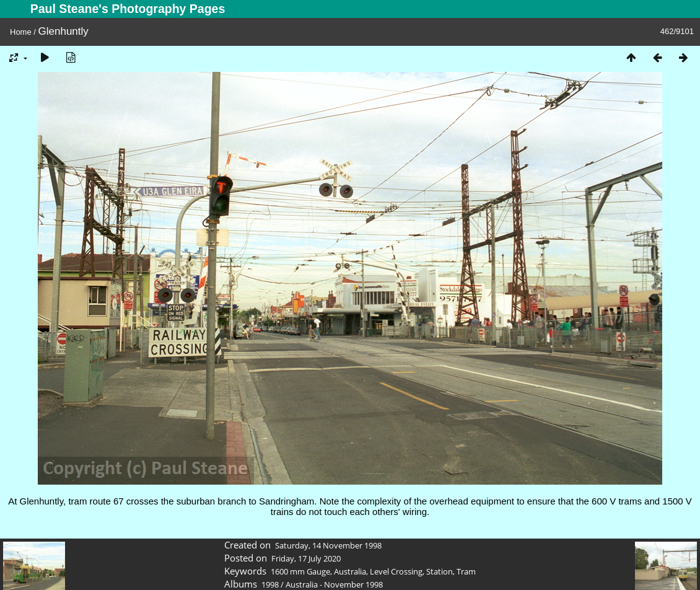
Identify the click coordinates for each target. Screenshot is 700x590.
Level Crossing (396, 571)
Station (440, 571)
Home (21, 32)
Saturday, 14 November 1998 (328, 545)
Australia (350, 571)
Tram (466, 571)
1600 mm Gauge (300, 571)
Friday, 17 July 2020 (306, 558)
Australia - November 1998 (334, 584)
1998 (270, 584)
